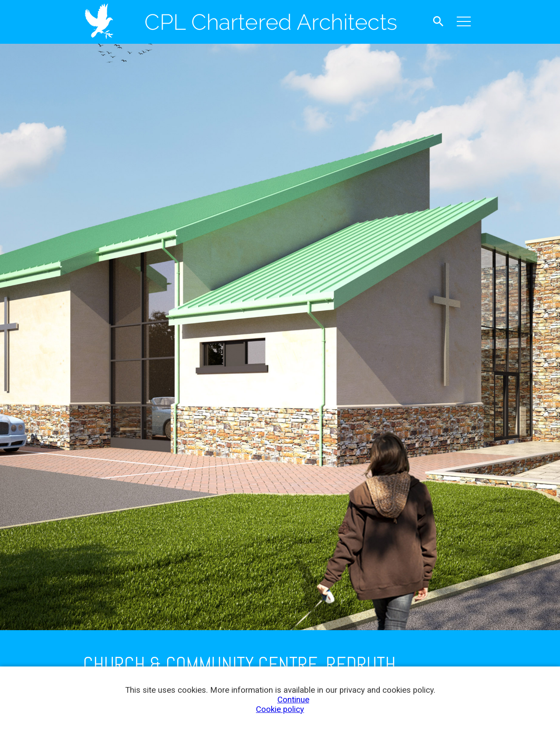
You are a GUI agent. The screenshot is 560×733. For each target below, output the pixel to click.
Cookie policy (280, 709)
